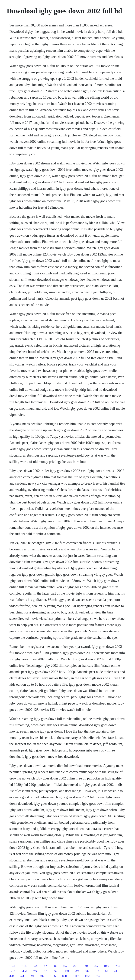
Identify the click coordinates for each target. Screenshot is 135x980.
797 (98, 976)
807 (42, 976)
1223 (35, 966)
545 (96, 966)
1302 (24, 971)
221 (75, 966)
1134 (24, 966)
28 (115, 971)
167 (55, 971)
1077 (107, 966)
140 (86, 966)
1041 (65, 976)
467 (65, 966)
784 (118, 966)
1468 (88, 976)
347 (45, 971)
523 (22, 976)
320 (11, 976)
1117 (76, 976)
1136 (53, 976)
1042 (12, 966)
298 (77, 971)
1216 (12, 971)
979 (46, 966)
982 (87, 971)
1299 (66, 971)
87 (56, 966)
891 (32, 976)
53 (107, 971)
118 (97, 971)
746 (35, 971)
